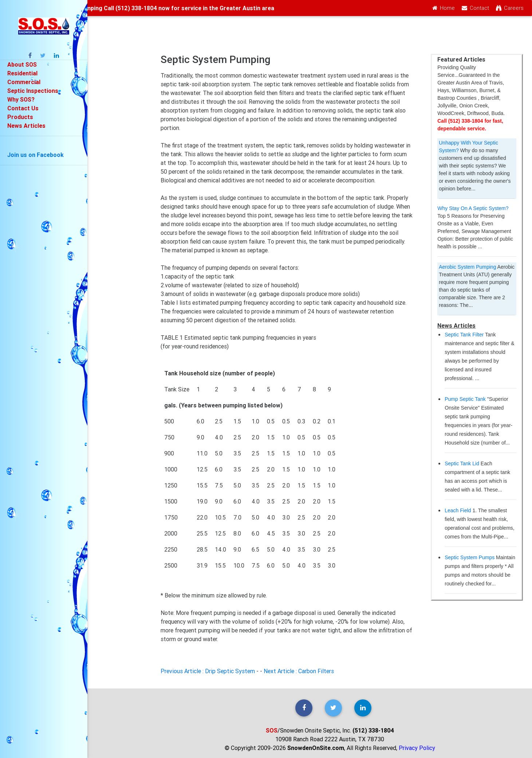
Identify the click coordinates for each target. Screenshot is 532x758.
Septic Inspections (33, 91)
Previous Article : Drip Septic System (208, 671)
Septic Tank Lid (462, 463)
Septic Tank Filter (464, 335)
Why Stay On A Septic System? (473, 208)
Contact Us (23, 108)
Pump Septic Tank (465, 399)
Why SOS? (21, 99)
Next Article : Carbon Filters (299, 671)
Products (20, 117)
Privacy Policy (417, 748)
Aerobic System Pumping (467, 267)
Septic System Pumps (470, 557)
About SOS (22, 64)
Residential (22, 73)
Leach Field (458, 510)
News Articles (26, 126)
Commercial (24, 82)
